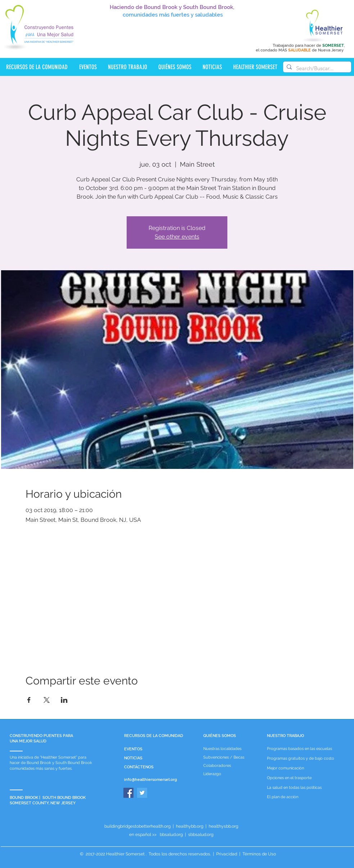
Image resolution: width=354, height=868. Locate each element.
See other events (177, 237)
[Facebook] (128, 793)
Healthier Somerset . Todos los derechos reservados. (159, 854)
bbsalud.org (171, 835)
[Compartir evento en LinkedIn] (64, 700)
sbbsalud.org (201, 835)
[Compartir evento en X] (47, 700)
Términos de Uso (259, 854)
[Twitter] (142, 793)
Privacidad (227, 854)
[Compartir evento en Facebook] (29, 700)
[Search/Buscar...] (316, 68)
